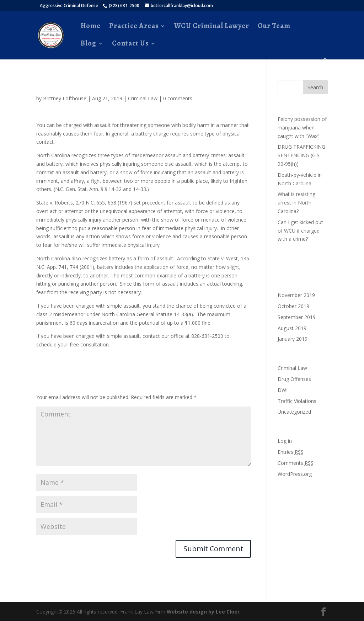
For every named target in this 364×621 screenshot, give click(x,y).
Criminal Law (143, 98)
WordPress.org (295, 474)
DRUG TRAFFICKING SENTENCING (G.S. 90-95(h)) (301, 155)
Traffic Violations (297, 401)
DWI (283, 390)
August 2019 (292, 328)
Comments (296, 463)
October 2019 (293, 306)
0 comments (178, 98)
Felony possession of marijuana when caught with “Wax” (302, 128)
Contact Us (130, 44)
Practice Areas (134, 27)
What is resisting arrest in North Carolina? (296, 203)
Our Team (274, 27)
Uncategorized (294, 412)
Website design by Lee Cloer (203, 612)
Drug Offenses (294, 379)
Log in (285, 441)
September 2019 (297, 317)
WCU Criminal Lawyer (212, 27)
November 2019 (296, 295)
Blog (89, 44)
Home (91, 27)
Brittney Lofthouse (65, 98)
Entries (291, 452)
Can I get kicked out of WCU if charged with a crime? (300, 231)
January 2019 (293, 339)
